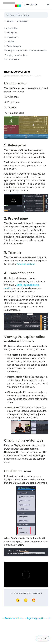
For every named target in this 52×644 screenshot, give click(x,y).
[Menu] (48, 4)
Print (38, 76)
